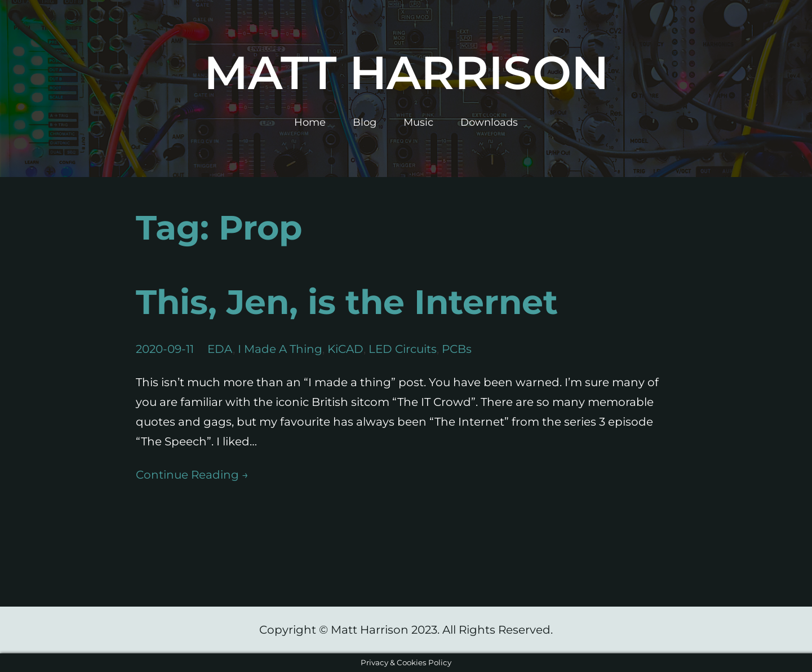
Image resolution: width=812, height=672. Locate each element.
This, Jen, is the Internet (347, 302)
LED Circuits (403, 349)
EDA (220, 349)
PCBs (457, 349)
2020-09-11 (165, 349)
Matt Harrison (406, 73)
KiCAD (345, 349)
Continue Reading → (192, 475)
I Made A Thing (280, 349)
